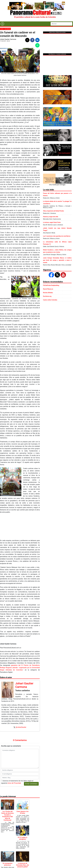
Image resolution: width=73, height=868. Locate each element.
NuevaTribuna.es (48, 289)
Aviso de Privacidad (14, 783)
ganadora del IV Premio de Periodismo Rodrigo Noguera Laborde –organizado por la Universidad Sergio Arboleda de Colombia (20, 668)
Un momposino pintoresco (8, 864)
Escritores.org (47, 296)
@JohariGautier (21, 727)
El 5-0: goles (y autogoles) (23, 838)
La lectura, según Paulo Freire (52, 222)
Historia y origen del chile (51, 217)
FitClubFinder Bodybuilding (51, 285)
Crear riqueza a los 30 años (22, 812)
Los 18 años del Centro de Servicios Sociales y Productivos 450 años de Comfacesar (8, 816)
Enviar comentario (31, 784)
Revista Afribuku (48, 293)
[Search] (61, 24)
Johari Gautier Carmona (8, 39)
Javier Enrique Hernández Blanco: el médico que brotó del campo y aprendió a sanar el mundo (57, 260)
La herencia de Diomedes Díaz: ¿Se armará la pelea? (23, 865)
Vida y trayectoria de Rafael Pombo (53, 211)
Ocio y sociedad (5, 29)
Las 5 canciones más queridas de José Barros (57, 236)
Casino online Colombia (50, 300)
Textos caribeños (23, 690)
